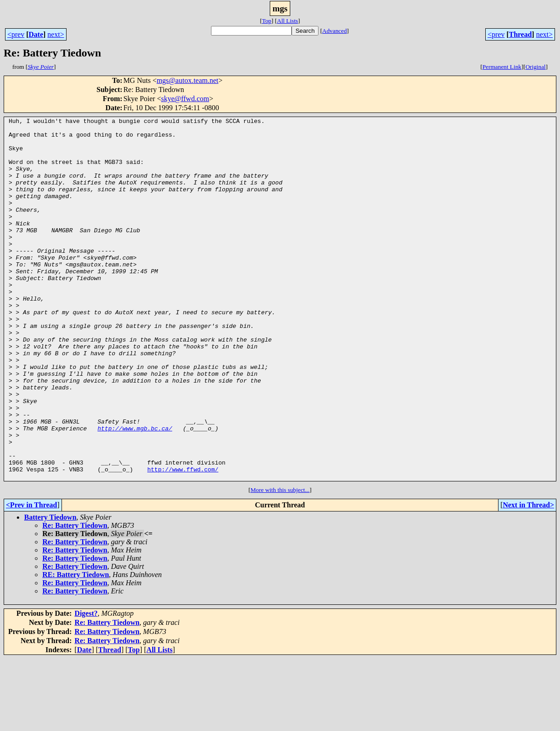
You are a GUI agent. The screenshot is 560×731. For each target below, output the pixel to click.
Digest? (86, 686)
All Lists (288, 21)
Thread (520, 34)
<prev (16, 34)
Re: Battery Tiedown (75, 598)
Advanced (334, 31)
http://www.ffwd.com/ (183, 540)
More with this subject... (280, 562)
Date (36, 34)
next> (56, 34)
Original (535, 67)
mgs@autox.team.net (188, 80)
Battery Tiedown (50, 590)
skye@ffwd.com (185, 99)
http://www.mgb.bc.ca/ (135, 491)
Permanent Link (502, 67)
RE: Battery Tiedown (76, 647)
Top (267, 21)
